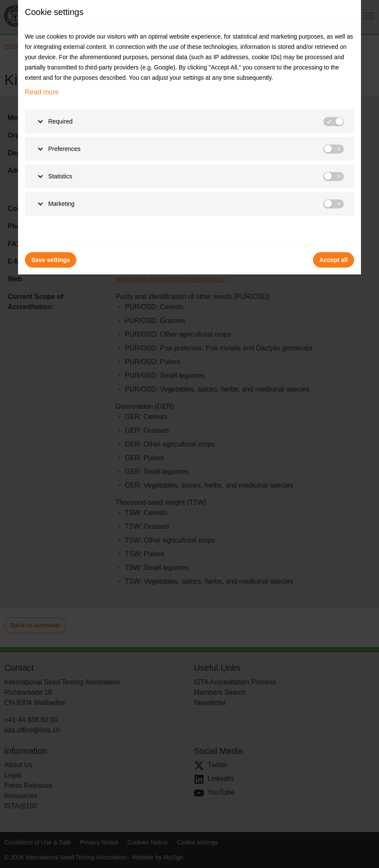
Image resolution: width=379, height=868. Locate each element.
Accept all (334, 260)
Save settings (51, 260)
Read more (42, 92)
